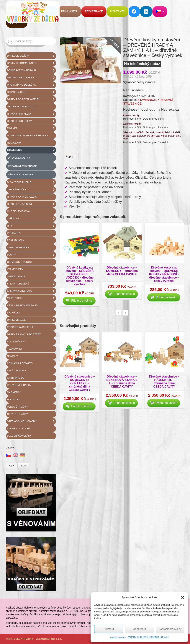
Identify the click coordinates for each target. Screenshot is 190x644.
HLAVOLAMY (14, 143)
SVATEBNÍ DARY (17, 342)
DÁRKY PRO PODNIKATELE (32, 99)
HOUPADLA (14, 400)
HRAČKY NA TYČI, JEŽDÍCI (22, 197)
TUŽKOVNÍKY (15, 349)
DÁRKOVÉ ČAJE (32, 320)
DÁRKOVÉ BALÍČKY (32, 56)
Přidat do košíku (79, 303)
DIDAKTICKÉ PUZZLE (32, 182)
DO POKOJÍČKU (32, 92)
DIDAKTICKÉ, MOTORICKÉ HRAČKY (28, 135)
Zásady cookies (118, 637)
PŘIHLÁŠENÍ (69, 11)
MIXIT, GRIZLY (32, 298)
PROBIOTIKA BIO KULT (20, 327)
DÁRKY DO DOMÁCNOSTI (32, 63)
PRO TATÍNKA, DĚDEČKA (32, 85)
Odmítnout (139, 629)
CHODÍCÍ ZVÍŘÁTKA (18, 211)
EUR (24, 466)
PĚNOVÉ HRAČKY (17, 407)
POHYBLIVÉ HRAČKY (19, 385)
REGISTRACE (94, 11)
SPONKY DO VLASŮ (18, 428)
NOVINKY (13, 356)
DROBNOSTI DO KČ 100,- (21, 106)
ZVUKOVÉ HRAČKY (18, 247)
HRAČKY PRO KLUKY (32, 114)
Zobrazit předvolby (170, 629)
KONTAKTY (118, 11)
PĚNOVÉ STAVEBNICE (21, 174)
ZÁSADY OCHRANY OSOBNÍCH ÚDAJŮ (148, 637)
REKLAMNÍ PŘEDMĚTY (20, 363)
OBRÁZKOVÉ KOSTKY (20, 262)
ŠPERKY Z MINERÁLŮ (32, 291)
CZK (12, 466)
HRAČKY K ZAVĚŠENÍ (32, 204)
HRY (32, 226)
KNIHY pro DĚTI (17, 378)
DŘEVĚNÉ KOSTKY (19, 158)
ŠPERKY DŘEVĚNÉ (32, 284)
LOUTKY (32, 255)
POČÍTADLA (14, 233)
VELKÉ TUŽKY (15, 269)
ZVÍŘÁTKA (32, 219)
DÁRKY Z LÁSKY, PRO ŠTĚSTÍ (24, 334)
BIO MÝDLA (14, 313)
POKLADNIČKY (16, 240)
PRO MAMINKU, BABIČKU (32, 78)
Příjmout (109, 629)
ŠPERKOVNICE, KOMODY (32, 421)
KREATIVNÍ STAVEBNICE (22, 166)
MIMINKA (32, 128)
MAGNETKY (14, 392)
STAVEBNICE (147, 100)
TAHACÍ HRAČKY (32, 190)
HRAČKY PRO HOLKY (32, 121)
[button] (183, 597)
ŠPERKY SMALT (16, 276)
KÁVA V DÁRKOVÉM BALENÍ (23, 305)
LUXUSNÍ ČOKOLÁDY (19, 436)
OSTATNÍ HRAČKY (17, 414)
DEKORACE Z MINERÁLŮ (32, 70)
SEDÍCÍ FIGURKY (17, 371)
